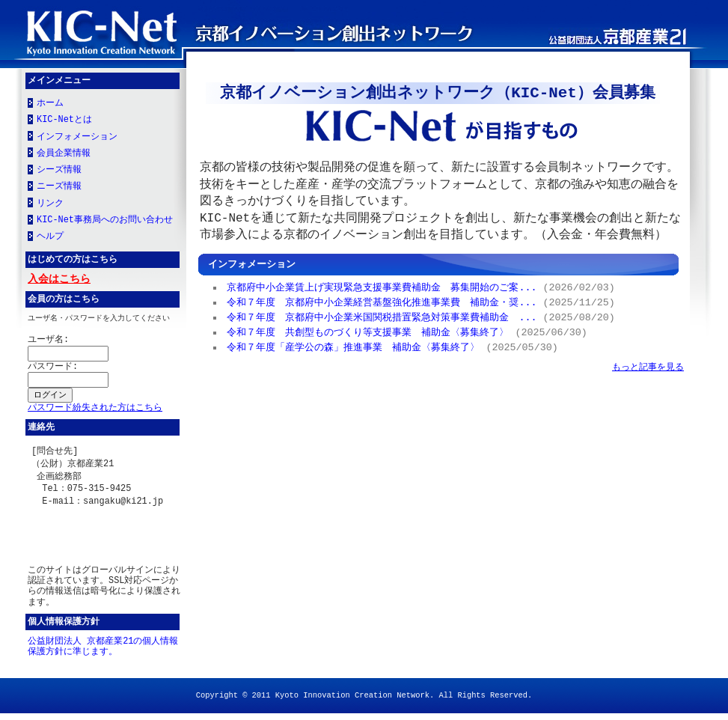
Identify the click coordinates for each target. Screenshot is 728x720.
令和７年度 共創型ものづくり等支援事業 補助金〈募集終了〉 (368, 332)
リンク (50, 205)
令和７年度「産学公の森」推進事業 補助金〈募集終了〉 (354, 347)
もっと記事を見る (648, 366)
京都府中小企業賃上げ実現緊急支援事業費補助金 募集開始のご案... (382, 287)
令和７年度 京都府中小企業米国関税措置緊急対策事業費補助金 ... (382, 317)
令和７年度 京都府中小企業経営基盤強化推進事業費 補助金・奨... (382, 302)
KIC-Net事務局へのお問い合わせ (105, 222)
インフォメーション (77, 138)
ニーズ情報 (59, 188)
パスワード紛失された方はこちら (95, 412)
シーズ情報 (59, 171)
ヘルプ (50, 238)
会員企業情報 (64, 155)
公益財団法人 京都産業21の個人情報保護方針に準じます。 (103, 653)
